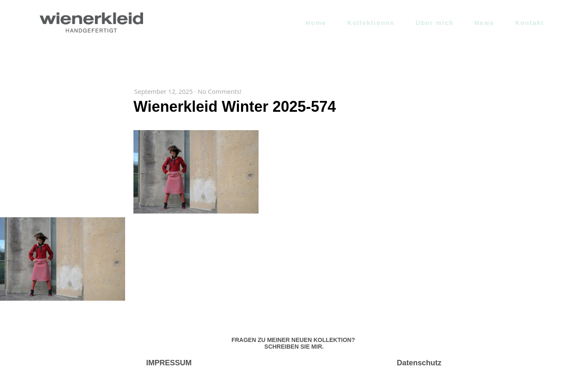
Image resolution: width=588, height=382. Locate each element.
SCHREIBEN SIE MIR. (294, 347)
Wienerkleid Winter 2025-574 (235, 107)
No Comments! (220, 91)
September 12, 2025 (163, 91)
